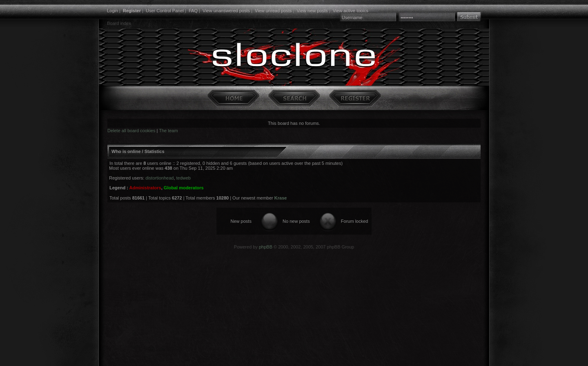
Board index (119, 23)
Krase (281, 198)
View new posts (312, 11)
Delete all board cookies (131, 131)
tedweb (184, 178)
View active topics (351, 11)
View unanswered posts (226, 11)
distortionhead (159, 178)
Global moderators (184, 188)
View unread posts (273, 11)
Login (112, 11)
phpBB (266, 247)
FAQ (193, 11)
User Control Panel (165, 11)
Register (132, 11)
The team (168, 131)
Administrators (145, 188)
